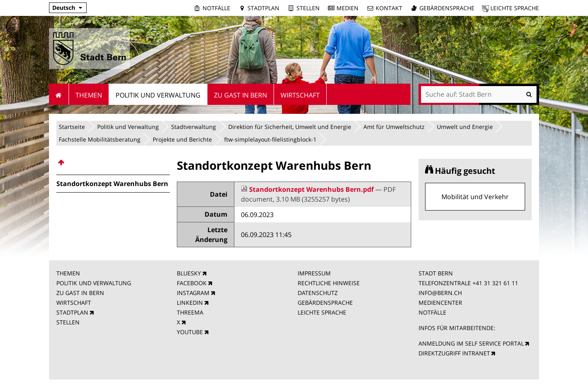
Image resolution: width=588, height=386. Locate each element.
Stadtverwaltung (194, 127)
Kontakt (389, 8)
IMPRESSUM (314, 273)
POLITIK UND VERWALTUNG (94, 283)
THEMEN (68, 273)
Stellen (308, 8)
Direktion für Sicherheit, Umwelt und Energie (290, 127)
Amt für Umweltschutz (394, 127)
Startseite (72, 127)
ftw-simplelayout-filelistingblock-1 (270, 139)
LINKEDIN (190, 303)
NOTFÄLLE (432, 312)
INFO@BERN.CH (440, 293)
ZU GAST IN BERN (80, 293)
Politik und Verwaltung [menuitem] (158, 95)
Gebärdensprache (447, 8)
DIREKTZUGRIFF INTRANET (454, 353)
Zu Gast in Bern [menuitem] (241, 95)
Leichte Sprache (515, 8)
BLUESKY (189, 273)
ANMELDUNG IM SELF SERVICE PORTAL (471, 343)
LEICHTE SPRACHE (322, 312)
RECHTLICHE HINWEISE (329, 283)
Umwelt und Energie (465, 127)
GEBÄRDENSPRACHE (325, 303)
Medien (347, 8)
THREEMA (190, 312)
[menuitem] (113, 162)
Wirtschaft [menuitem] (300, 95)
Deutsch (64, 8)
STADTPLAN (72, 312)
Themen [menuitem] (89, 95)
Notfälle (216, 8)
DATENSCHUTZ (318, 293)
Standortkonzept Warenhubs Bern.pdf (308, 189)
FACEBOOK (192, 283)
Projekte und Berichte (182, 139)
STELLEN (68, 322)
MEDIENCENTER (440, 303)
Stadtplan (263, 8)
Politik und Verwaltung (128, 127)
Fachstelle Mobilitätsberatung (100, 139)
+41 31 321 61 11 (495, 283)
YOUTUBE (190, 332)
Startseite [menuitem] (59, 94)
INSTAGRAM (193, 293)
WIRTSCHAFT (74, 303)
